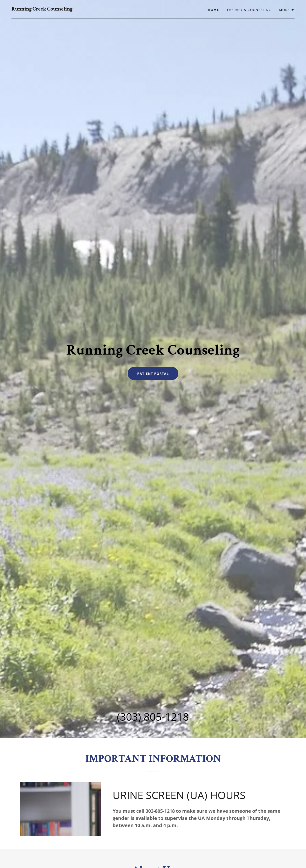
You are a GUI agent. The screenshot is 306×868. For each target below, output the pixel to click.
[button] (287, 10)
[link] (42, 9)
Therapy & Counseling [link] (249, 10)
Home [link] (213, 10)
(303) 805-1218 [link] (153, 717)
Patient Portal (153, 374)
